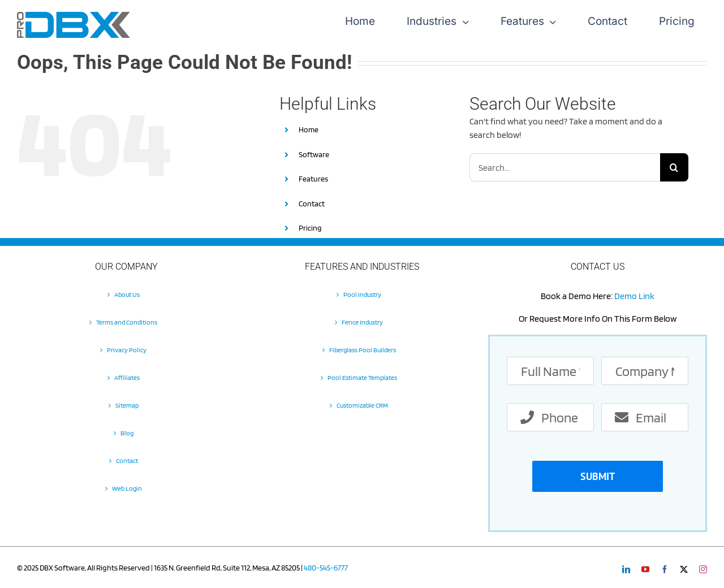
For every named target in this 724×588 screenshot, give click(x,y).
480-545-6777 (326, 568)
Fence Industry (362, 322)
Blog (127, 433)
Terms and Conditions (127, 322)
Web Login (127, 488)
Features (313, 179)
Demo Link (634, 296)
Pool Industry (362, 294)
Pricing (310, 228)
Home (309, 129)
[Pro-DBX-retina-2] (74, 16)
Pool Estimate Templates (362, 377)
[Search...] (565, 167)
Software (314, 154)
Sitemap (127, 405)
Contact (312, 204)
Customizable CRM (362, 405)
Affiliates (127, 377)
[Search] (674, 167)
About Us (127, 294)
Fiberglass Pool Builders (363, 350)
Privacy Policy (127, 350)
